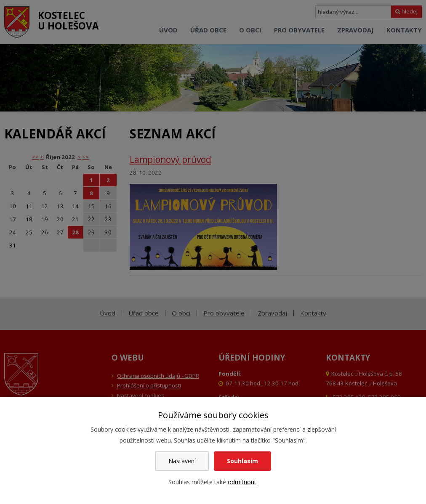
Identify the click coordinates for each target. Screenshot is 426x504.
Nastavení (182, 461)
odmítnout (242, 482)
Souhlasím (242, 461)
